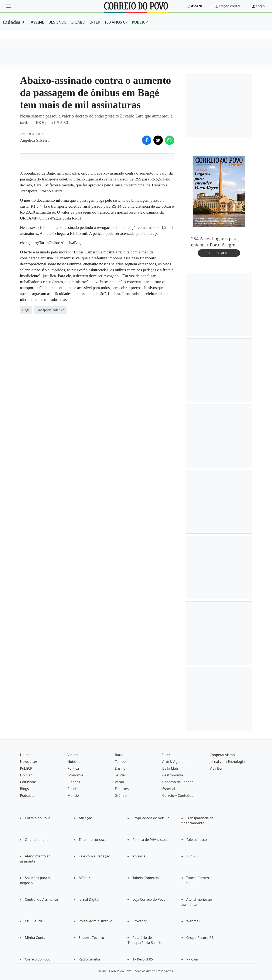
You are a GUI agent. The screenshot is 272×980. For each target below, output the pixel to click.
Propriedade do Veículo (151, 818)
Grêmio (121, 795)
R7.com (192, 959)
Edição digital (229, 6)
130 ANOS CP (116, 22)
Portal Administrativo (96, 921)
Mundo (73, 795)
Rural (119, 755)
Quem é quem (36, 840)
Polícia (72, 789)
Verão (119, 782)
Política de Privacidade (150, 840)
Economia (75, 775)
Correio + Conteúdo (178, 795)
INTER (95, 22)
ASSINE (38, 22)
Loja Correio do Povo (149, 899)
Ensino (120, 768)
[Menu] (8, 6)
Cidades (11, 22)
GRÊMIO (78, 22)
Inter (166, 755)
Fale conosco (197, 840)
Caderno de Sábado (178, 782)
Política (73, 768)
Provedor (140, 921)
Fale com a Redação (94, 856)
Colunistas (28, 782)
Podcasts (27, 795)
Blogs (24, 789)
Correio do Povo (38, 818)
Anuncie (139, 856)
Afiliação (85, 818)
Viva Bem (217, 768)
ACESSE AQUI (219, 253)
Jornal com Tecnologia (227, 762)
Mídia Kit (86, 878)
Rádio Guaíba (89, 959)
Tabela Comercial (146, 878)
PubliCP (26, 768)
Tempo (120, 762)
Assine (197, 6)
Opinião (26, 775)
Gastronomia (173, 775)
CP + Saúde (34, 921)
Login (260, 6)
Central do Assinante (41, 899)
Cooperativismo (222, 755)
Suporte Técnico (91, 938)
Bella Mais (170, 768)
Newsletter (29, 762)
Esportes (122, 789)
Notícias (74, 762)
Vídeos (73, 755)
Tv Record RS (143, 959)
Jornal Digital (89, 899)
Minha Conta (35, 938)
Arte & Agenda (174, 762)
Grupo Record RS (200, 938)
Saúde (120, 775)
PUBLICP (140, 22)
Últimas (26, 755)
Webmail (193, 921)
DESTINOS (57, 22)
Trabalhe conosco (93, 840)
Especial (169, 789)
